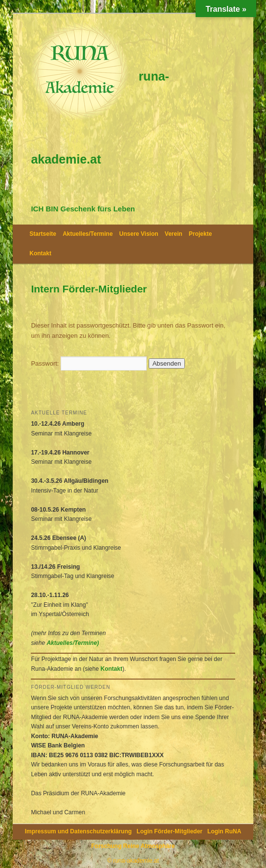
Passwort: (89, 363)
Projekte (200, 234)
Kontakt (40, 253)
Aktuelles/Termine (88, 234)
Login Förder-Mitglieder (169, 831)
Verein (174, 234)
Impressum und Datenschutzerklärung (78, 831)
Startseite (43, 234)
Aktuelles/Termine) (73, 643)
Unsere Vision (139, 234)
